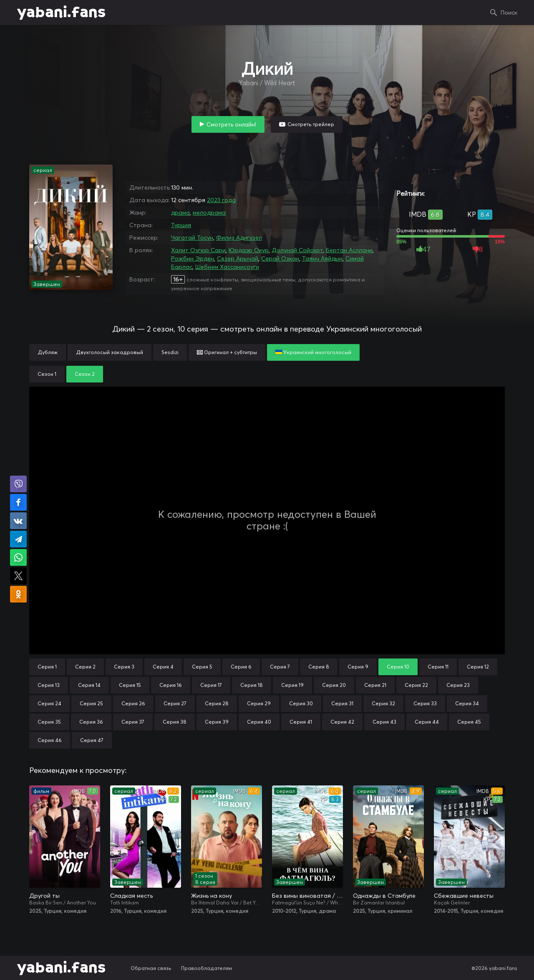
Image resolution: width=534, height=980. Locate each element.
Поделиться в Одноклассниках (18, 594)
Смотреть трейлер (311, 124)
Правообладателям (207, 968)
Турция (181, 225)
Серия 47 (92, 740)
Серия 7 (280, 667)
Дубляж (48, 352)
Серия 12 (478, 667)
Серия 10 (398, 667)
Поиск (509, 13)
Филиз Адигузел (239, 238)
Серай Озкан (280, 258)
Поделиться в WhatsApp (18, 557)
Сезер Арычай (238, 258)
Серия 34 (467, 703)
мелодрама (209, 213)
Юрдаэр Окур (249, 250)
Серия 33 (425, 703)
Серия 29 (259, 703)
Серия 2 (85, 667)
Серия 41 (301, 722)
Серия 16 (171, 685)
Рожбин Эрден (193, 258)
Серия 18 (252, 685)
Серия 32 (383, 703)
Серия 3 (124, 667)
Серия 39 (217, 722)
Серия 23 (458, 685)
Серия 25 (91, 703)
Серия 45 (469, 722)
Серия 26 (133, 703)
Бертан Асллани (349, 250)
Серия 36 (91, 722)
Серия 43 (384, 722)
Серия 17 (211, 685)
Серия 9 (358, 667)
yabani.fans (61, 13)
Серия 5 (202, 667)
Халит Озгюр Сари (198, 250)
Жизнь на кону (212, 896)
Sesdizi (170, 352)
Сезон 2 (85, 374)
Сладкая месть (131, 896)
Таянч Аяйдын (322, 258)
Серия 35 (49, 722)
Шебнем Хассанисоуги (227, 267)
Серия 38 (175, 722)
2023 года (221, 200)
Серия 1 (47, 667)
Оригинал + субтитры (227, 352)
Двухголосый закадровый (110, 352)
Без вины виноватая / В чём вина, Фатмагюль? (307, 896)
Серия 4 (163, 667)
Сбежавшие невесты (464, 896)
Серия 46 (50, 740)
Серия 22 (416, 685)
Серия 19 (292, 685)
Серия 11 (438, 667)
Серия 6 (241, 667)
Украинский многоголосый (313, 352)
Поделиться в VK (18, 521)
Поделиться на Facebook (18, 502)
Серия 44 (427, 722)
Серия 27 (175, 703)
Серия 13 (49, 685)
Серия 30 (301, 703)
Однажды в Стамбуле (384, 896)
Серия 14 (89, 685)
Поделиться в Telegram (18, 539)
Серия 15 (130, 685)
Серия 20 (334, 685)
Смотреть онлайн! (231, 124)
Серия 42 (342, 722)
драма (180, 213)
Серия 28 (217, 703)
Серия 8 (319, 667)
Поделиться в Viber (18, 484)
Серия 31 (342, 703)
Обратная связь (151, 968)
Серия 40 (259, 722)
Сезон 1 (47, 374)
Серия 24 (49, 703)
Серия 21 (375, 685)
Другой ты (44, 896)
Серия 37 (133, 722)
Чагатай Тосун (192, 238)
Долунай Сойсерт (297, 250)
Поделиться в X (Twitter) (18, 576)
